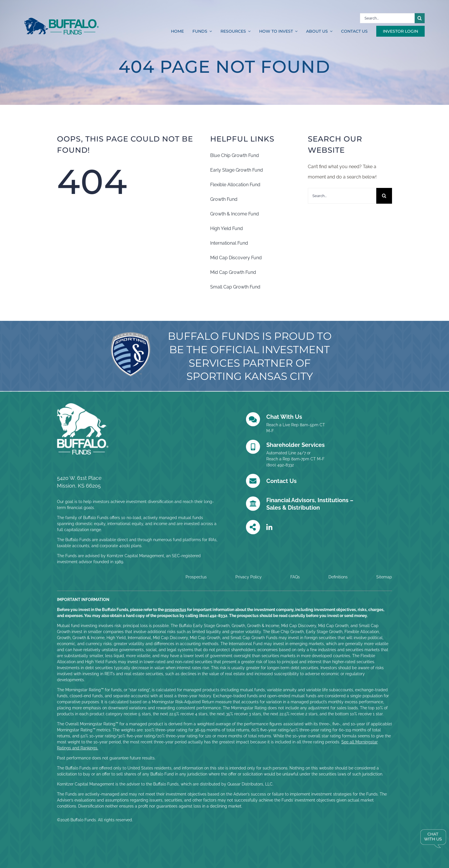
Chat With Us (284, 417)
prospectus (175, 610)
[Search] (420, 18)
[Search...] (387, 18)
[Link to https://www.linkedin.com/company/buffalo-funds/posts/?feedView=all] (269, 527)
